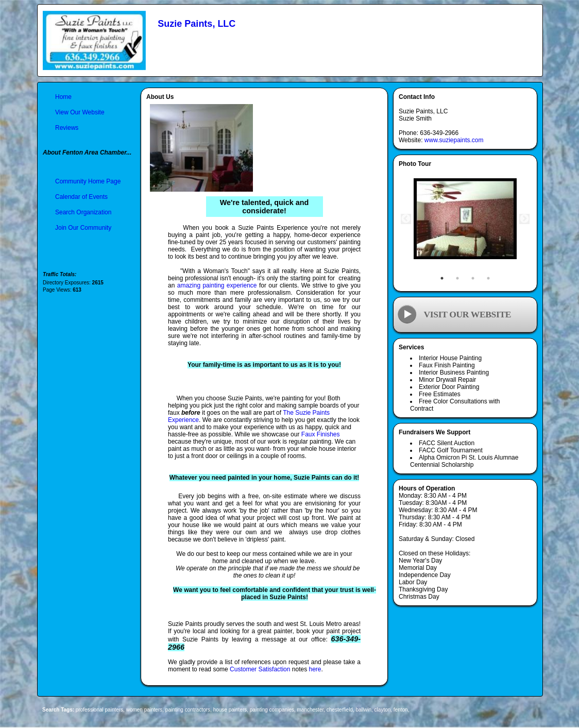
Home (63, 97)
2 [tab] (457, 278)
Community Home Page (88, 181)
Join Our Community (83, 228)
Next (524, 219)
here (315, 669)
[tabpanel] (465, 219)
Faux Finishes (321, 434)
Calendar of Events (81, 197)
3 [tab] (473, 278)
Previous (406, 219)
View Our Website (80, 112)
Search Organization (83, 212)
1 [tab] (442, 278)
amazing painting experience (217, 285)
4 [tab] (488, 278)
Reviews (67, 128)
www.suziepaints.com (454, 140)
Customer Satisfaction (260, 669)
